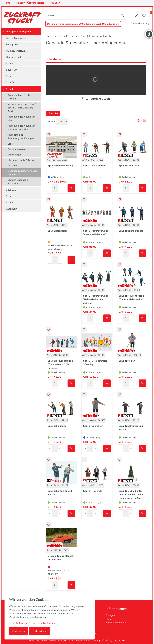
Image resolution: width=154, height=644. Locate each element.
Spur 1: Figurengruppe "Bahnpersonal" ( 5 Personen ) (60, 364)
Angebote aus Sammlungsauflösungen (21, 137)
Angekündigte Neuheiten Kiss (21, 119)
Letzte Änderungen (17, 38)
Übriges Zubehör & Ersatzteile (18, 182)
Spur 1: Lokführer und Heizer (131, 428)
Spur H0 (11, 63)
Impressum (34, 641)
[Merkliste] (144, 16)
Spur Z (10, 203)
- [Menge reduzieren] (50, 188)
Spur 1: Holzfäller (58, 426)
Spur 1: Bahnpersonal (131, 231)
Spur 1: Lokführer (93, 426)
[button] (150, 16)
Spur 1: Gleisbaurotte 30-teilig (95, 363)
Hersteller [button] (54, 59)
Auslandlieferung (140, 23)
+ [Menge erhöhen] (60, 188)
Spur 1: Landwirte (129, 166)
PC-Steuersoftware (17, 51)
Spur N (10, 196)
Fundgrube (12, 45)
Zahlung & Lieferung (116, 623)
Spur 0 (10, 76)
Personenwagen (17, 149)
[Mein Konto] (137, 16)
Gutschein (12, 209)
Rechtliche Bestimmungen (54, 641)
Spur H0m (12, 70)
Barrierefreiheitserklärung (88, 641)
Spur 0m (11, 82)
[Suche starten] (123, 16)
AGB (97, 633)
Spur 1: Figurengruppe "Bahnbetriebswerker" (131, 298)
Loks (10, 144)
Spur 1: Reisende (93, 491)
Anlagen (110, 615)
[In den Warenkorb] (71, 188)
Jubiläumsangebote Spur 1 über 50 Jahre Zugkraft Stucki (22, 108)
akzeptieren (40, 631)
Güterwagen (15, 155)
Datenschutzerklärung (42, 623)
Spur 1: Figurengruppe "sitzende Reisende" (96, 233)
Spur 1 (10, 89)
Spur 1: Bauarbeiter (94, 166)
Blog (108, 619)
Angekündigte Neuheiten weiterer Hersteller (21, 128)
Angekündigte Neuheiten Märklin (21, 97)
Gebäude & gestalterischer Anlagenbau (86, 43)
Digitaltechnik (14, 57)
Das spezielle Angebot (18, 32)
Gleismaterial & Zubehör (21, 160)
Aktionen (12, 166)
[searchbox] (82, 16)
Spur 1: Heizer (127, 361)
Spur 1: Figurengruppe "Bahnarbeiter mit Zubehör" (96, 299)
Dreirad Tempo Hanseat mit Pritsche (61, 558)
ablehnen (19, 631)
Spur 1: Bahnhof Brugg (60, 166)
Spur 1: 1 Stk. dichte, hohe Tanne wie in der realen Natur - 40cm (131, 495)
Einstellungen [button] (18, 623)
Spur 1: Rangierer (57, 231)
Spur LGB (11, 190)
